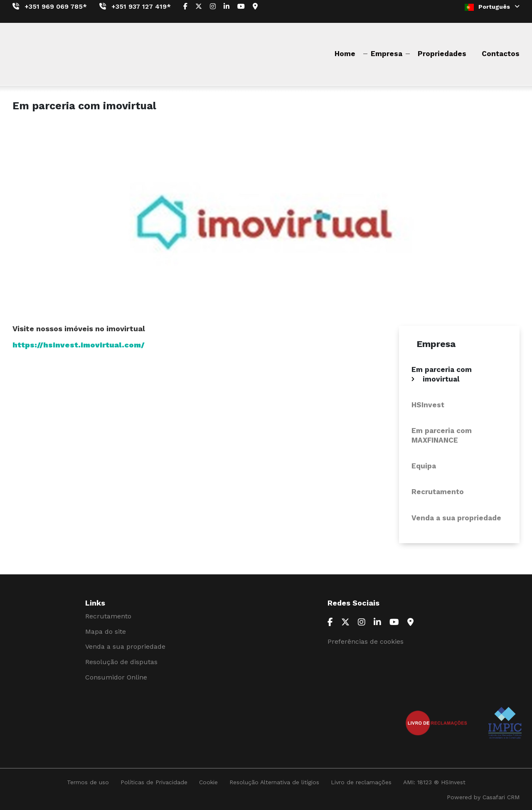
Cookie (208, 782)
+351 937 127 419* (141, 6)
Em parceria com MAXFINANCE (442, 435)
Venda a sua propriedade (456, 518)
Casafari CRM (501, 797)
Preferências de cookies (366, 641)
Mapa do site (106, 632)
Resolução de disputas (121, 662)
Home (345, 54)
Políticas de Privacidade (154, 782)
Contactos (501, 54)
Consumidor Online (116, 677)
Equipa (424, 466)
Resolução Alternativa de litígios (274, 782)
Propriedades (442, 54)
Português (492, 7)
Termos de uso (88, 782)
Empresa (387, 54)
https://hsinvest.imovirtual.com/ (79, 345)
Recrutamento (438, 492)
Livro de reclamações (361, 782)
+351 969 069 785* (56, 6)
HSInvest (428, 405)
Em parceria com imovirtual (442, 374)
